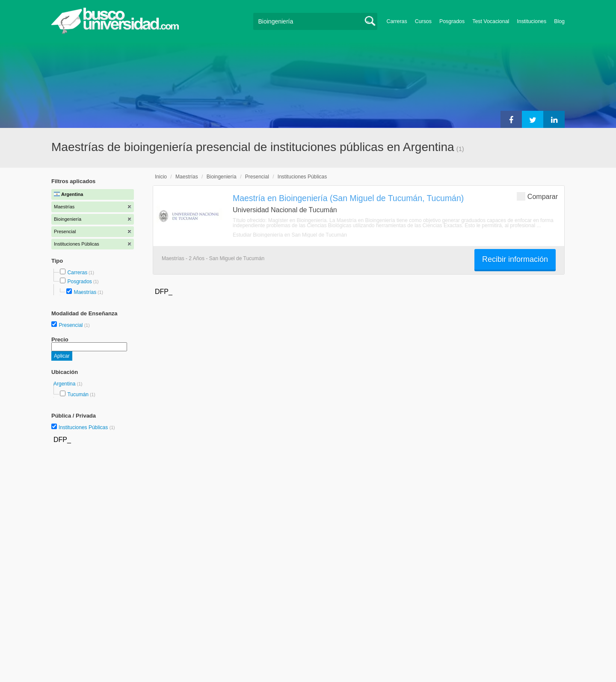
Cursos (423, 21)
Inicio (161, 177)
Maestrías (85, 292)
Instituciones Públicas (87, 427)
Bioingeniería (222, 177)
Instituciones (532, 21)
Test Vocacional (491, 21)
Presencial (71, 325)
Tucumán (78, 394)
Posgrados (452, 21)
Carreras (397, 21)
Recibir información (515, 259)
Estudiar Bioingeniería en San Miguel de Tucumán (290, 235)
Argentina (65, 384)
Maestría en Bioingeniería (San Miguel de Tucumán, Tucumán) (348, 198)
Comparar (537, 196)
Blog (559, 21)
